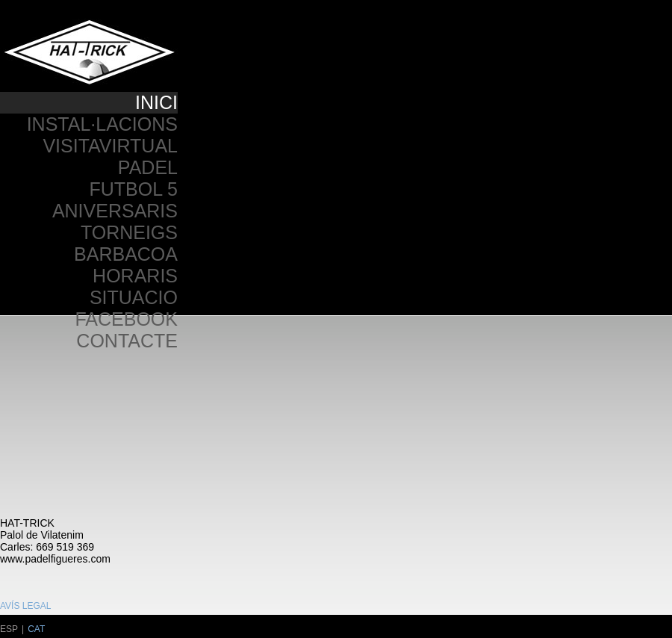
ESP (9, 629)
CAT (36, 629)
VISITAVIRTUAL (110, 146)
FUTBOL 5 (133, 189)
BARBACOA (126, 254)
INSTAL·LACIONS (102, 124)
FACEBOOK (126, 319)
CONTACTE (127, 341)
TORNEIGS (129, 232)
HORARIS (135, 276)
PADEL (148, 167)
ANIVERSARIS (115, 211)
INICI (156, 102)
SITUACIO (134, 297)
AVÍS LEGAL (25, 606)
